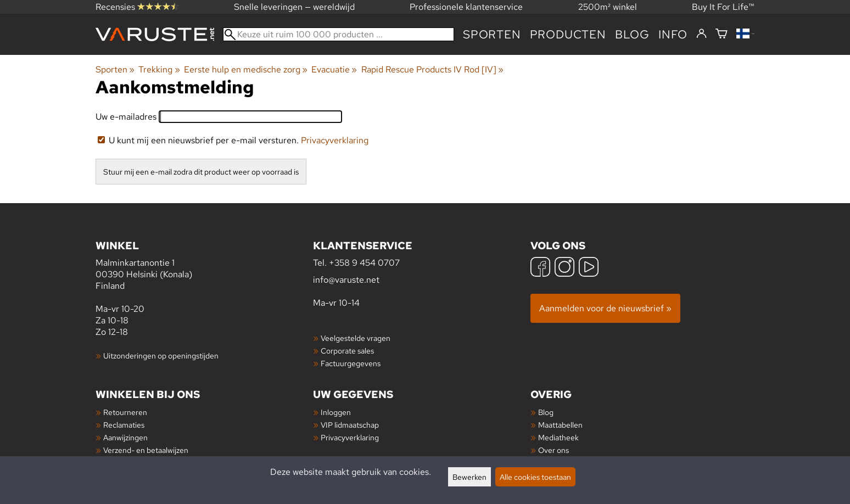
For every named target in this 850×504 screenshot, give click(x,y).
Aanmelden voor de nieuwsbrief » (605, 308)
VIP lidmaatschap (350, 425)
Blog (546, 412)
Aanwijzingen (125, 437)
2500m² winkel (608, 7)
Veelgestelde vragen (356, 338)
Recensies (137, 7)
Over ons (553, 450)
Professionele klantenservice (466, 7)
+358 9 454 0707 (364, 263)
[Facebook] (540, 268)
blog (632, 34)
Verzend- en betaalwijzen (146, 450)
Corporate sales (347, 351)
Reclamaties (124, 425)
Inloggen (336, 412)
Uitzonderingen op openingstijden (161, 355)
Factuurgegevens (351, 363)
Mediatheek (558, 437)
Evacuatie (334, 69)
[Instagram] (564, 268)
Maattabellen (560, 425)
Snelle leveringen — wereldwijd (294, 7)
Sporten (492, 34)
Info (673, 34)
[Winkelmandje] (722, 34)
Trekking (159, 69)
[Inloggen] (701, 34)
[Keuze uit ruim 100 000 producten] (339, 34)
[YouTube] (589, 268)
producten (568, 34)
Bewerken (469, 477)
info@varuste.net (346, 280)
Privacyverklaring (335, 140)
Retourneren (125, 412)
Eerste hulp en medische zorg (246, 69)
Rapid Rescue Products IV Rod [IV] (432, 69)
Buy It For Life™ (723, 7)
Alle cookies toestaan (535, 477)
